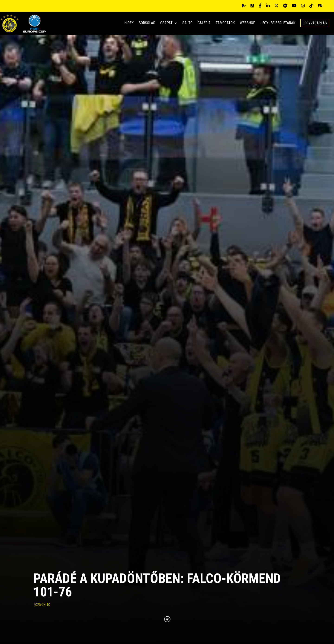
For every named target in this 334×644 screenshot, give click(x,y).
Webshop (248, 23)
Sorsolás (147, 23)
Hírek (129, 23)
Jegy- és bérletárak (278, 23)
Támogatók (225, 23)
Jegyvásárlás (315, 23)
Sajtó (187, 23)
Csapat (166, 23)
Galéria (204, 23)
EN (320, 6)
